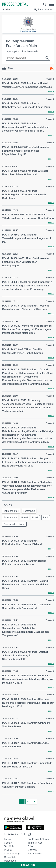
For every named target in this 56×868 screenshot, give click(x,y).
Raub (46, 518)
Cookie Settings (12, 854)
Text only (9, 846)
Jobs (30, 846)
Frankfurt (50, 79)
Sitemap (32, 850)
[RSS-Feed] (52, 69)
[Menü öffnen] (51, 4)
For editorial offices (38, 839)
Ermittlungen (10, 518)
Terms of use (35, 843)
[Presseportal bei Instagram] (28, 834)
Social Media (35, 854)
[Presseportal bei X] (24, 835)
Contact (8, 843)
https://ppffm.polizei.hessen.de (22, 51)
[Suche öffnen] (45, 4)
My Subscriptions (44, 10)
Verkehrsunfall (11, 511)
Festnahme (29, 511)
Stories (6, 10)
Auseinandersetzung (14, 524)
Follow (28, 865)
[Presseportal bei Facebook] (20, 835)
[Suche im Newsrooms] (28, 58)
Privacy (8, 850)
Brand (25, 518)
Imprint (8, 839)
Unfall (35, 518)
